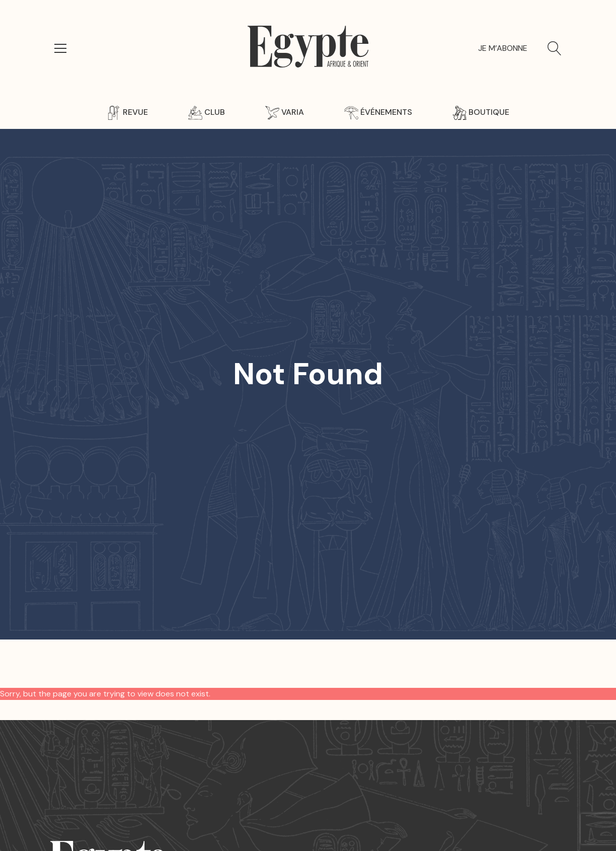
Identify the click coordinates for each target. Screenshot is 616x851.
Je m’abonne (503, 48)
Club (207, 112)
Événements (378, 112)
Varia (285, 112)
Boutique (481, 112)
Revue (127, 112)
